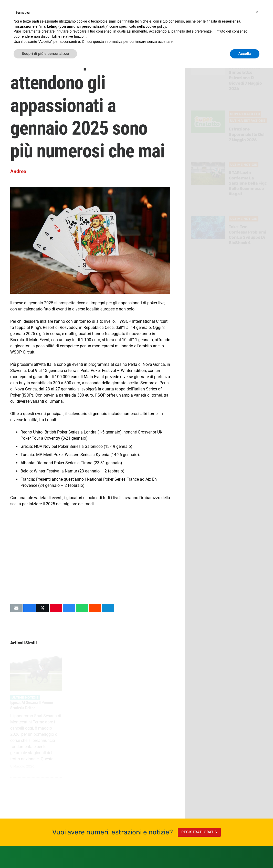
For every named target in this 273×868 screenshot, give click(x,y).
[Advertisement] (90, 555)
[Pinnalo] (56, 608)
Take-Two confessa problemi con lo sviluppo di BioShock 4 (248, 235)
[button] (257, 12)
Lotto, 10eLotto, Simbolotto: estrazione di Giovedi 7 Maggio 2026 (245, 78)
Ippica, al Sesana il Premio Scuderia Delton (31, 705)
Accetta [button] (245, 54)
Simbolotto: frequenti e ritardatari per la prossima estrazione (141, 708)
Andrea (18, 171)
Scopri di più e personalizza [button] (45, 54)
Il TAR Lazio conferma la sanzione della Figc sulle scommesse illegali (248, 183)
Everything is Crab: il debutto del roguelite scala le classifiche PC (87, 708)
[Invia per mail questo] (16, 608)
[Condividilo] (29, 608)
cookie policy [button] (156, 26)
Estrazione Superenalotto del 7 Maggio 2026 (247, 135)
